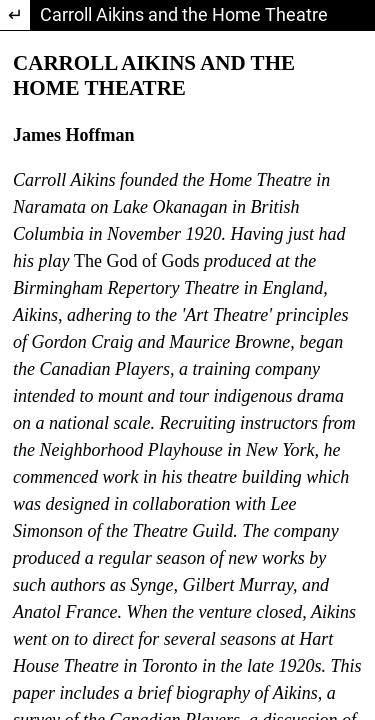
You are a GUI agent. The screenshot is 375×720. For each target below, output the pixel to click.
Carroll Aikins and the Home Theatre (184, 14)
